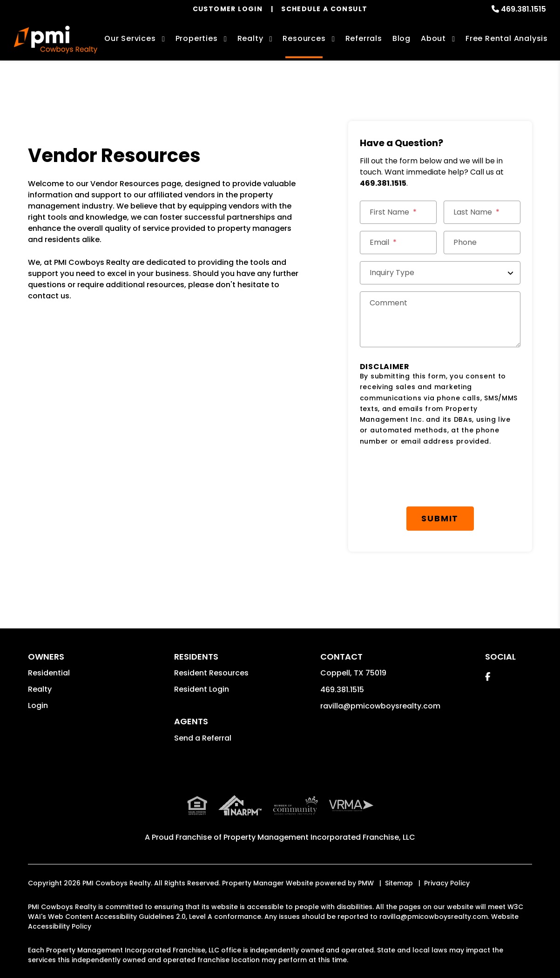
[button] (488, 677)
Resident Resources (211, 673)
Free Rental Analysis (507, 38)
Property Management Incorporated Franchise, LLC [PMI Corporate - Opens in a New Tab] (319, 837)
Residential (49, 673)
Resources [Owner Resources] (304, 38)
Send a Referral (203, 738)
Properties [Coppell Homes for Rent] (197, 38)
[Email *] (398, 243)
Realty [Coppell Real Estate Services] (250, 38)
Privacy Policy (447, 883)
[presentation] (431, 477)
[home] (56, 40)
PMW (366, 883)
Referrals (364, 38)
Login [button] (38, 705)
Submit (440, 518)
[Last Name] (482, 212)
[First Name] (398, 212)
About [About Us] (433, 38)
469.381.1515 (523, 9)
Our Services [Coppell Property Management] (130, 38)
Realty (40, 689)
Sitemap (399, 883)
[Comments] (440, 319)
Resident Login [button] (202, 689)
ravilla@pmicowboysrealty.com (380, 706)
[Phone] (482, 243)
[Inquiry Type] (440, 273)
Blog (401, 38)
